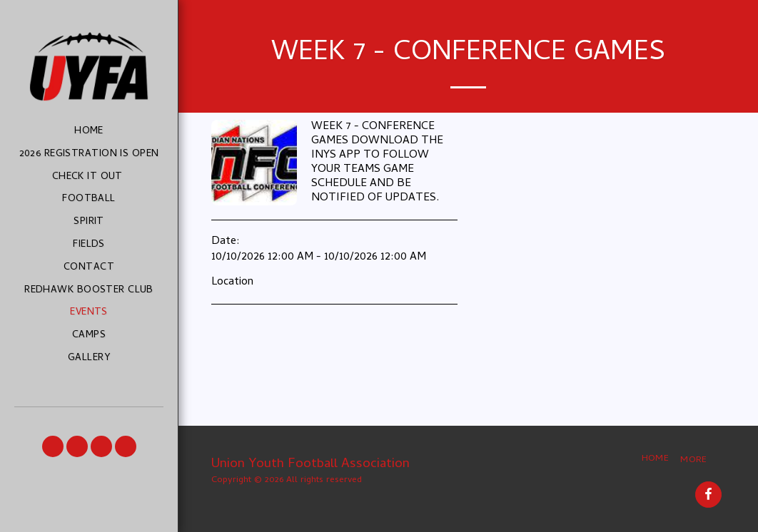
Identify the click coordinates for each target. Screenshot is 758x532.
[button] (53, 446)
